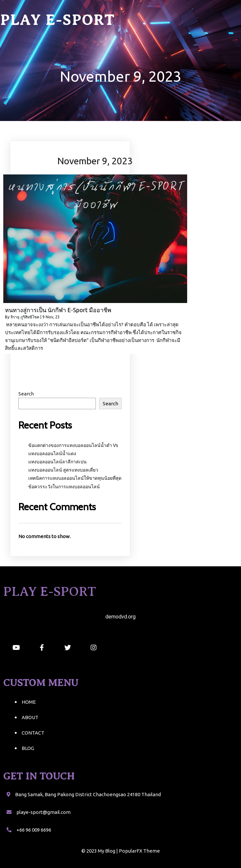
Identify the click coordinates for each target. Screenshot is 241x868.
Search (26, 394)
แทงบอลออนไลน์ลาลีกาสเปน (57, 462)
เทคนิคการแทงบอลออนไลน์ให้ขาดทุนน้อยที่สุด (75, 478)
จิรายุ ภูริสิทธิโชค (25, 317)
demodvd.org (120, 617)
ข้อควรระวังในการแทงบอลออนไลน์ (64, 487)
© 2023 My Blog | (100, 851)
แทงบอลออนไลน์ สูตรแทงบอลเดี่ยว (63, 470)
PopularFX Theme (139, 851)
